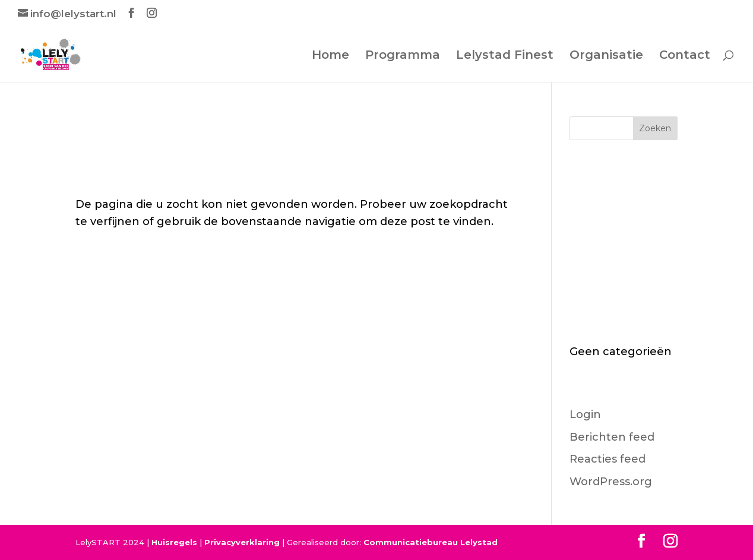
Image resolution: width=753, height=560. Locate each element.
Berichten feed (612, 437)
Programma (403, 56)
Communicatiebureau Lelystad (431, 542)
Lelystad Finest (505, 56)
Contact (685, 56)
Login (585, 415)
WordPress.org (611, 482)
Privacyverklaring (242, 542)
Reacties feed (608, 459)
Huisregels (174, 542)
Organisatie (606, 56)
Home (330, 56)
